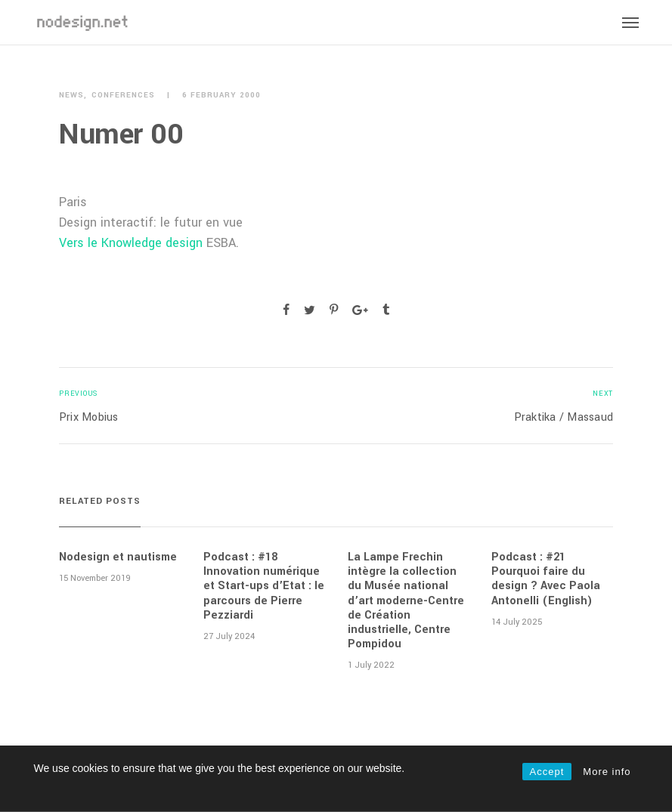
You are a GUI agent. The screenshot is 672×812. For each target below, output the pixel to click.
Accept (547, 772)
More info (607, 772)
